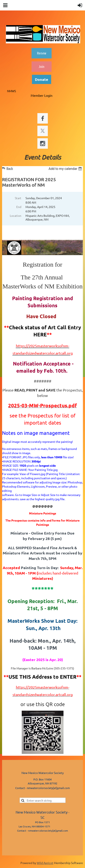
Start (18, 198)
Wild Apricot (45, 863)
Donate (42, 79)
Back (10, 168)
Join (42, 66)
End (19, 207)
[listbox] (66, 169)
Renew (42, 53)
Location (16, 216)
